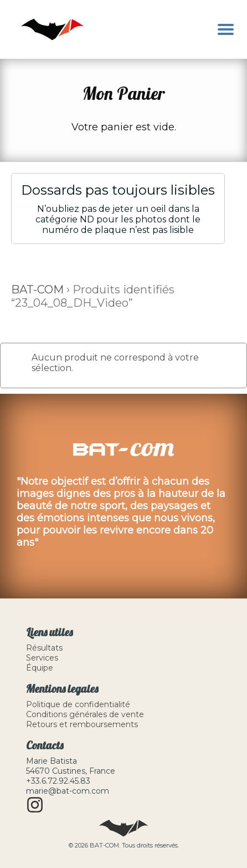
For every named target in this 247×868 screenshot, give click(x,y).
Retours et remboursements (82, 724)
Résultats (44, 648)
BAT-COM (37, 290)
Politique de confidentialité (78, 704)
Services (42, 658)
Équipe (40, 668)
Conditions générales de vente (85, 714)
